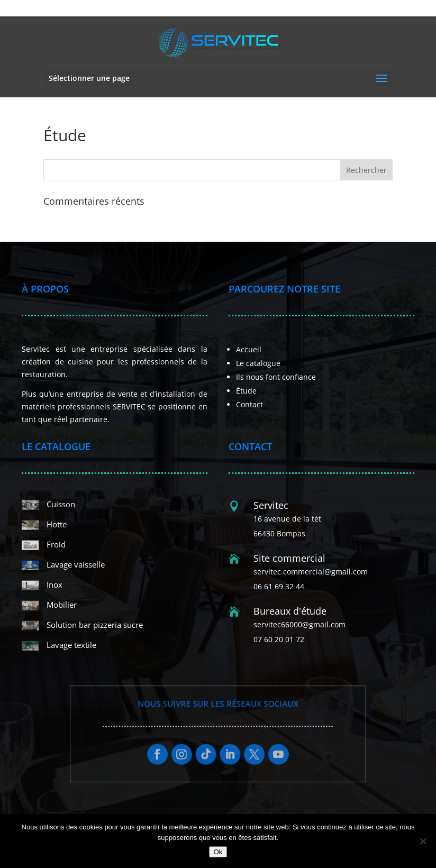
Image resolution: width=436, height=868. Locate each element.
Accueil (249, 349)
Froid (56, 544)
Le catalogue (258, 363)
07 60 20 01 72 (276, 8)
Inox (54, 584)
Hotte (57, 524)
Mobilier (62, 605)
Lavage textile (71, 645)
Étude (246, 391)
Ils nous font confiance (276, 377)
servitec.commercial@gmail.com (311, 572)
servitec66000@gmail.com (299, 624)
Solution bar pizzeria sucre (95, 625)
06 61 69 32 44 (226, 8)
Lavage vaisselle (76, 564)
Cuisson (61, 504)
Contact (249, 404)
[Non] (423, 841)
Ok (218, 852)
